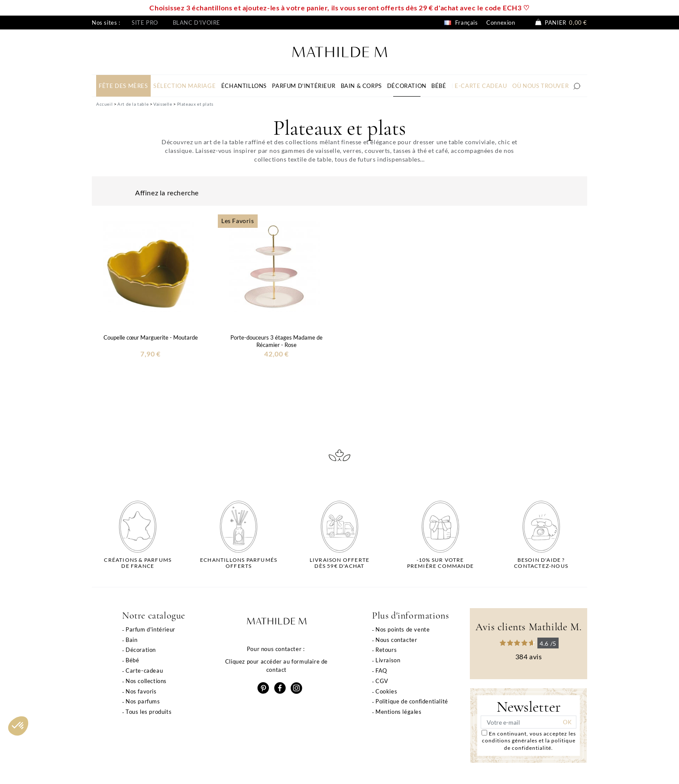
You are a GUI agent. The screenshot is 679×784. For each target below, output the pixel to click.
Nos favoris (141, 691)
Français (461, 23)
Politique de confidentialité (412, 701)
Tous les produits (149, 712)
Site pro (145, 23)
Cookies (386, 691)
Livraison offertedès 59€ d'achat (339, 563)
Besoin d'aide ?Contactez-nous (541, 563)
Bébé (132, 660)
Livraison (388, 660)
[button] (18, 726)
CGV (382, 681)
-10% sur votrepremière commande (440, 563)
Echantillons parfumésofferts (239, 563)
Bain (131, 640)
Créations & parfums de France (138, 563)
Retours (386, 650)
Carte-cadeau (144, 671)
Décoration (141, 650)
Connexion (501, 23)
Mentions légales (399, 712)
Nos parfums (143, 701)
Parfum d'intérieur (150, 629)
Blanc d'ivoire (197, 23)
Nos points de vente (403, 629)
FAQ (381, 671)
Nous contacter (396, 640)
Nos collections (146, 681)
